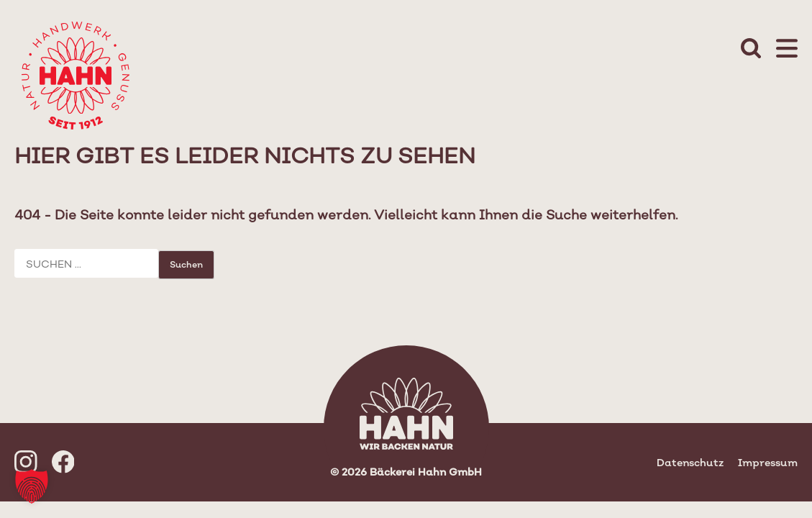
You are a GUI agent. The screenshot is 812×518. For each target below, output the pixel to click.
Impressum (768, 462)
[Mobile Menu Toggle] (787, 50)
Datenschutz (690, 462)
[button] (32, 486)
